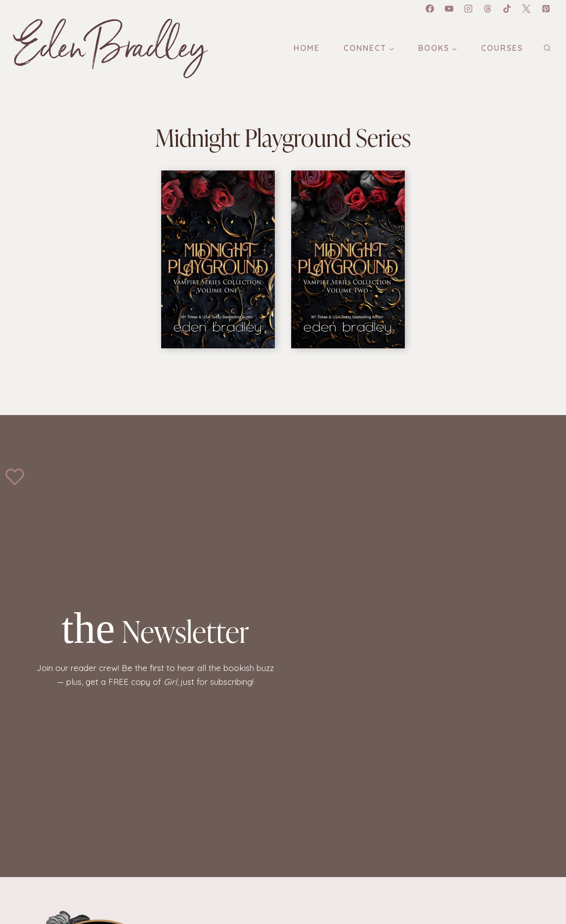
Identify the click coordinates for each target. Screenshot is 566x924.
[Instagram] (469, 8)
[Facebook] (430, 8)
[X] (526, 8)
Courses (502, 48)
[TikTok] (507, 8)
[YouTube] (449, 8)
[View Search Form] (547, 48)
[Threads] (488, 8)
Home (307, 48)
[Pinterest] (546, 8)
